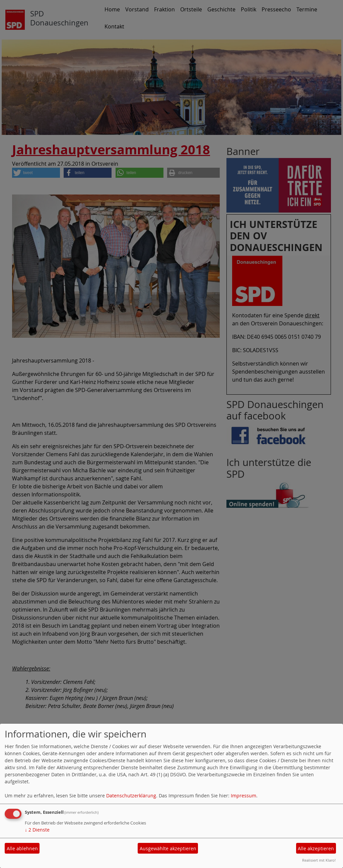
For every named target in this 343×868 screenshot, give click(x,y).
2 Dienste (37, 830)
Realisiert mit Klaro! (319, 860)
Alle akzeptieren (316, 848)
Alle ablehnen (22, 848)
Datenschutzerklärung (131, 796)
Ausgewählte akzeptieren (168, 848)
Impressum (244, 796)
